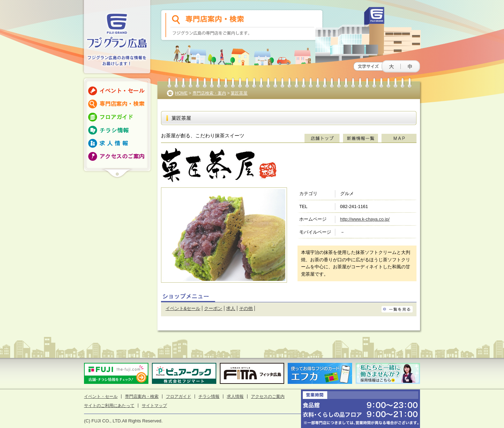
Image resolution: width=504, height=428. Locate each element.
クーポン (213, 308)
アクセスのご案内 (268, 396)
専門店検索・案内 (209, 93)
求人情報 (235, 396)
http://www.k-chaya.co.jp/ (365, 219)
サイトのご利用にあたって (109, 406)
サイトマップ (154, 406)
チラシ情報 (209, 396)
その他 (246, 308)
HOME (181, 93)
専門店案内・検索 (142, 396)
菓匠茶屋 (239, 93)
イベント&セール (183, 308)
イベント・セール (101, 396)
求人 (231, 308)
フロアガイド (178, 396)
